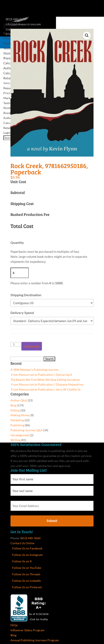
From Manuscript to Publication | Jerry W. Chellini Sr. (46, 389)
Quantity (17, 242)
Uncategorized (20, 435)
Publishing (17, 425)
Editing (15, 410)
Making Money (20, 415)
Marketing (10, 98)
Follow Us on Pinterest (27, 587)
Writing (16, 440)
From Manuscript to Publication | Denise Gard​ (41, 375)
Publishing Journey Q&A (27, 430)
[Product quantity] (16, 344)
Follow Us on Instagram (27, 555)
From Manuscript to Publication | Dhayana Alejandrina (47, 384)
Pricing (8, 38)
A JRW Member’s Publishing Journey (34, 370)
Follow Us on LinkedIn (27, 581)
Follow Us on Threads (26, 574)
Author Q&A (19, 400)
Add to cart (32, 346)
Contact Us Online (22, 543)
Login (7, 133)
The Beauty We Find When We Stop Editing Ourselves (45, 380)
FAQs (14, 625)
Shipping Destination (26, 295)
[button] (87, 35)
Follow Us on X (22, 561)
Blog (13, 405)
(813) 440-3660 (30, 538)
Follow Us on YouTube (27, 568)
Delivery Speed (22, 313)
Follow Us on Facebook (27, 548)
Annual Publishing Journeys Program (35, 640)
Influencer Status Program (27, 630)
